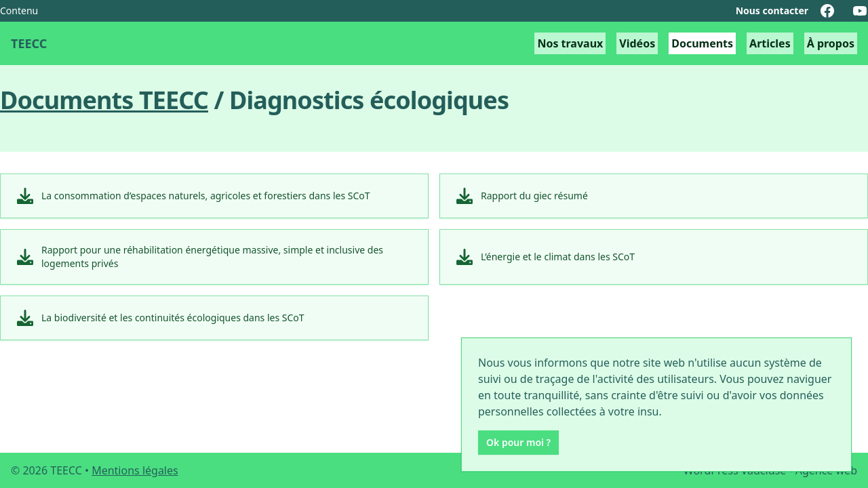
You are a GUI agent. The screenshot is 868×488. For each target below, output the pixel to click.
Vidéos (637, 43)
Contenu (19, 11)
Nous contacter (772, 11)
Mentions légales (135, 470)
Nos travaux (570, 43)
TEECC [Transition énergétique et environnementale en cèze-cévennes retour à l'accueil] (29, 43)
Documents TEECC (104, 100)
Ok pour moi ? (518, 442)
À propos (831, 43)
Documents (702, 43)
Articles (770, 43)
